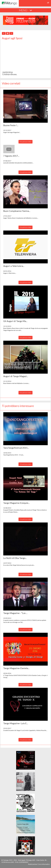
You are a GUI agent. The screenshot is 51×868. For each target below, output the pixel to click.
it (48, 3)
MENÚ (25, 10)
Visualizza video (25, 142)
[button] (25, 106)
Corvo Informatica (44, 864)
